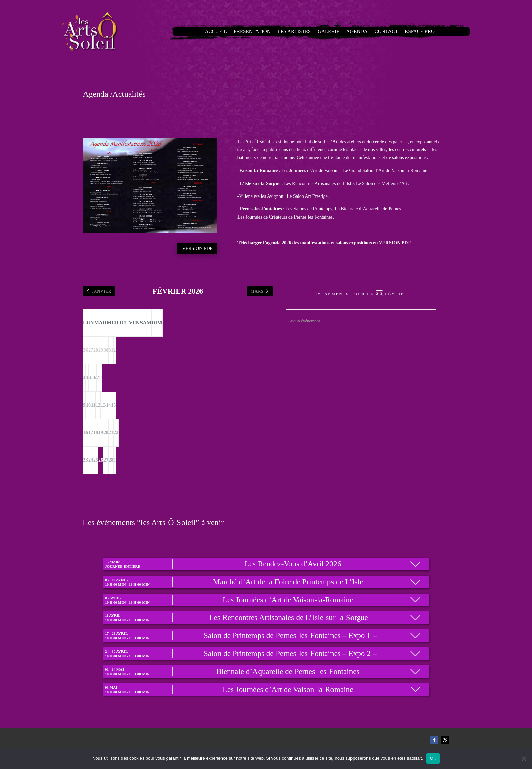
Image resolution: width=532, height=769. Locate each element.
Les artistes (298, 31)
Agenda (351, 31)
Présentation (263, 31)
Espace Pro (403, 31)
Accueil (233, 31)
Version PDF (197, 249)
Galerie (327, 31)
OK (433, 758)
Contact (375, 31)
